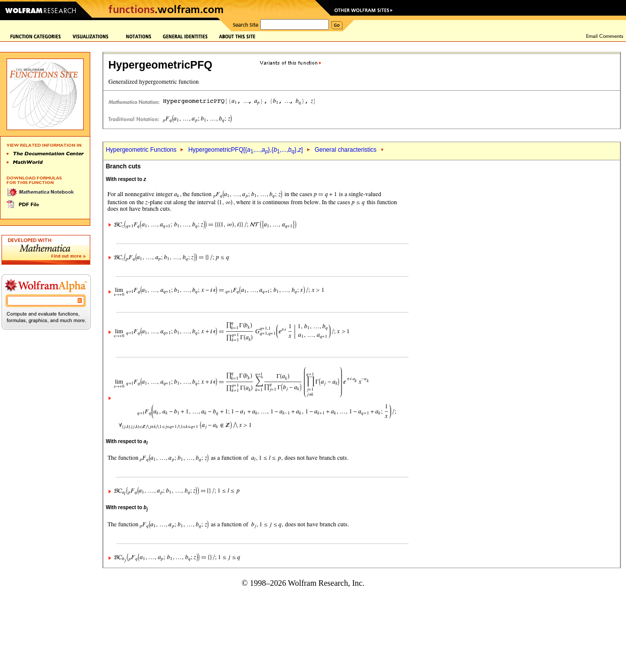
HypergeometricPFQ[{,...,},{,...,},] (245, 150)
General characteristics (346, 150)
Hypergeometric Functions (141, 150)
